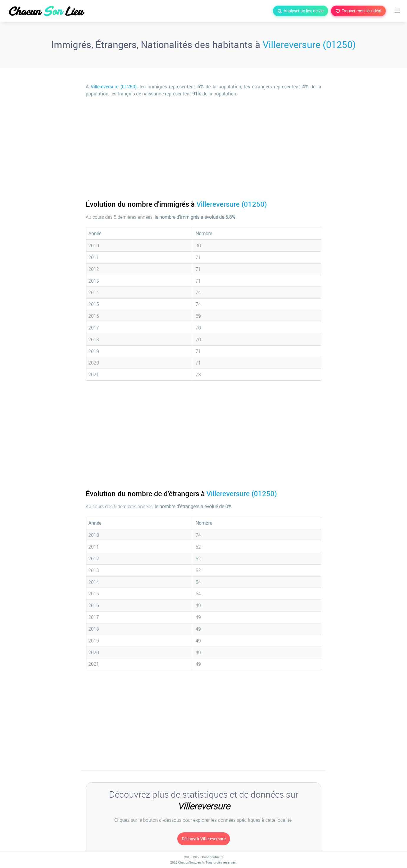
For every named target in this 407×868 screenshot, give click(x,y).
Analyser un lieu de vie (301, 11)
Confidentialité (213, 857)
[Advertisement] (203, 144)
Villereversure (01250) (309, 44)
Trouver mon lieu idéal (358, 11)
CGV (196, 857)
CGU (187, 857)
